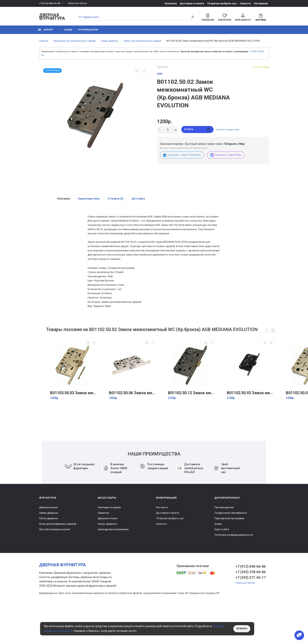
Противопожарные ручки (55, 563)
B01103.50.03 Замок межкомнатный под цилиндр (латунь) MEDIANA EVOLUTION (73, 427)
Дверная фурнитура (52, 17)
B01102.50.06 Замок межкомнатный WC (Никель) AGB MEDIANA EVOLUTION (132, 427)
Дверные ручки (48, 541)
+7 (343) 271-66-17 (251, 611)
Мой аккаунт (243, 18)
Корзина (261, 18)
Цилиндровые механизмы (113, 563)
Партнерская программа (229, 552)
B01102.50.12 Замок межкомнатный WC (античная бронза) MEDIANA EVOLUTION (191, 427)
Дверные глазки (108, 552)
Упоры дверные (107, 558)
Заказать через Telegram (182, 161)
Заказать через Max (226, 161)
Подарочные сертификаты (231, 547)
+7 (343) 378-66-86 (251, 606)
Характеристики (89, 205)
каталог (46, 32)
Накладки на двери (109, 541)
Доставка (138, 205)
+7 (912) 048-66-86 (50, 3)
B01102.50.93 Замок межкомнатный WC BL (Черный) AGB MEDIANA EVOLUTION (250, 427)
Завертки (103, 547)
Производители (88, 32)
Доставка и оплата (192, 3)
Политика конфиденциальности (234, 569)
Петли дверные (48, 552)
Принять (241, 629)
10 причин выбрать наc (222, 3)
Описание (63, 205)
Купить (197, 136)
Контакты (171, 3)
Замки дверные (49, 547)
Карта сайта (222, 563)
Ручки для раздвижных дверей (58, 558)
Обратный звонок (79, 3)
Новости (245, 3)
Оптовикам (261, 3)
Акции (68, 32)
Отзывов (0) (116, 205)
